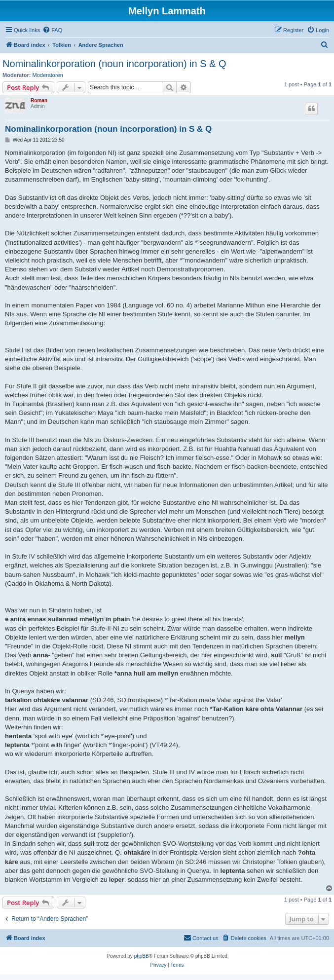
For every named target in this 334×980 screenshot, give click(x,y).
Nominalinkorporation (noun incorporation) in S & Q (114, 64)
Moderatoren (48, 75)
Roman (39, 100)
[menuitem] (52, 30)
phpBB (142, 956)
